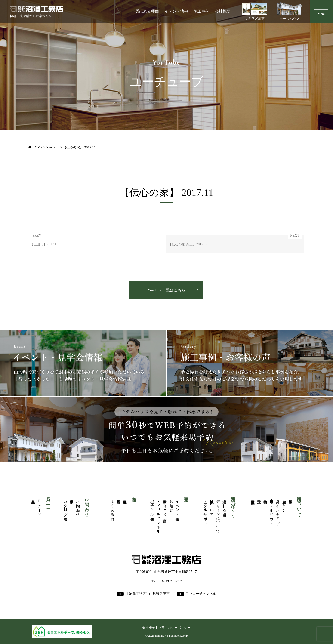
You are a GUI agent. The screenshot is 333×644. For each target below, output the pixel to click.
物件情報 (265, 498)
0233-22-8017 (172, 582)
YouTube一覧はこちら (167, 290)
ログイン (39, 506)
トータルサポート (205, 510)
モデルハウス (290, 11)
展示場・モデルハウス (272, 510)
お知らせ (171, 504)
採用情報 (119, 498)
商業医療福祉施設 (253, 498)
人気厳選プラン (284, 504)
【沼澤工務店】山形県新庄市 (143, 594)
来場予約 (72, 498)
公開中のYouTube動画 (165, 507)
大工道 (259, 497)
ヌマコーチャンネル (159, 515)
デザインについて (218, 514)
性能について (212, 506)
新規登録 (33, 498)
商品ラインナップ (278, 510)
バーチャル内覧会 (152, 506)
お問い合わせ (78, 506)
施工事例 (201, 11)
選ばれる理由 (147, 11)
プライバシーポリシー (174, 628)
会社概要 (223, 11)
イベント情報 (176, 11)
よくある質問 (113, 506)
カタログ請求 (255, 12)
